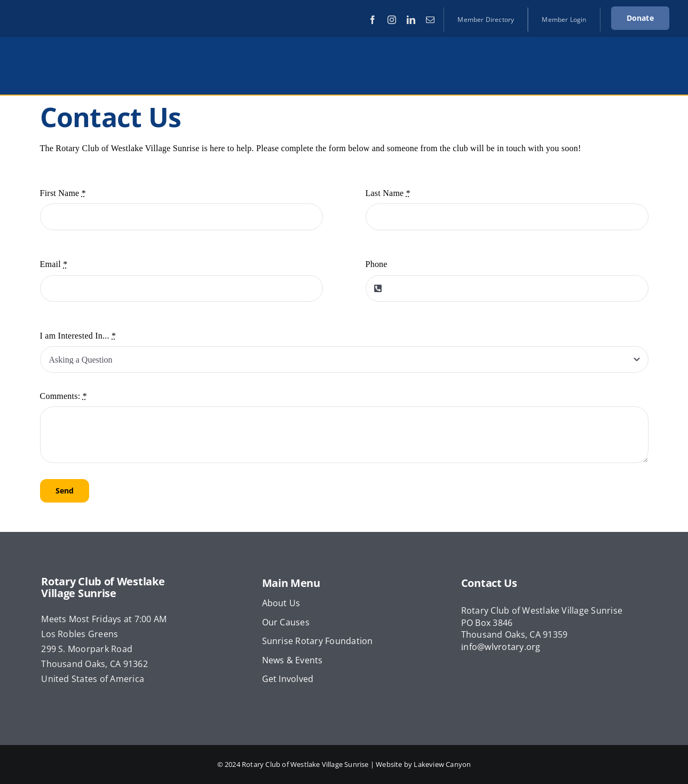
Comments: (64, 396)
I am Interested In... (78, 336)
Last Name (388, 193)
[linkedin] (411, 20)
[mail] (430, 20)
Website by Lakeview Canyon (423, 764)
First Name (63, 193)
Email (54, 264)
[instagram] (392, 20)
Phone (377, 264)
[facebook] (373, 20)
